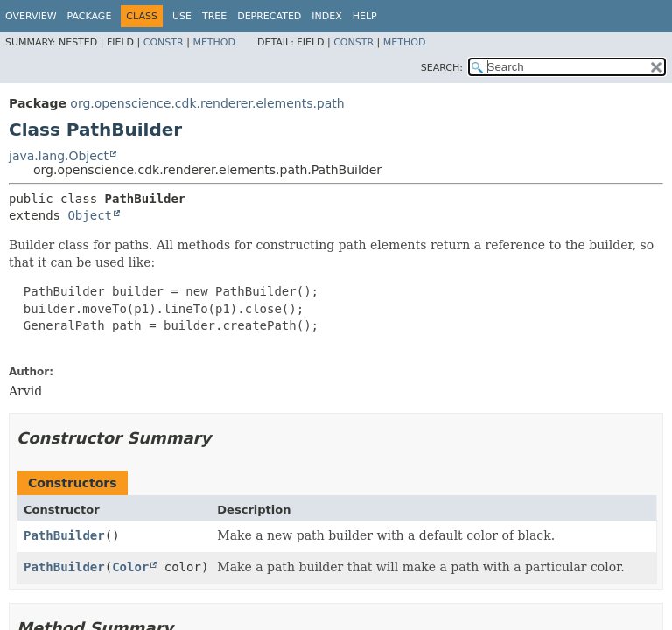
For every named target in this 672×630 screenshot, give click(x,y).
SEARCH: (442, 68)
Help (365, 16)
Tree (214, 16)
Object (90, 215)
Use (182, 16)
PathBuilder (64, 535)
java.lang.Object (59, 156)
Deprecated (269, 16)
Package (90, 16)
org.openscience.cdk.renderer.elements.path (207, 103)
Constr (164, 42)
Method (214, 42)
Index (326, 16)
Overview (31, 16)
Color (130, 567)
